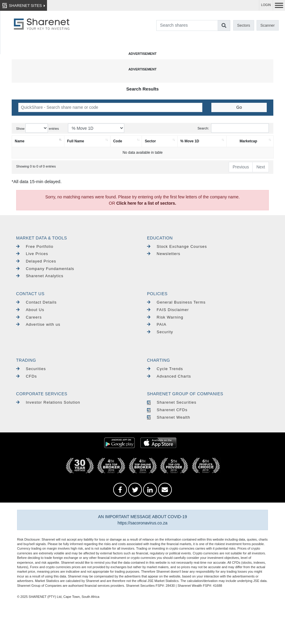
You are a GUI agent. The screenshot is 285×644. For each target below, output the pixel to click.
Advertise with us (38, 324)
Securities (31, 369)
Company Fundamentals (45, 269)
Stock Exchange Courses (177, 246)
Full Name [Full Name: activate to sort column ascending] (76, 141)
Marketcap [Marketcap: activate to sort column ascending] (248, 141)
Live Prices (32, 254)
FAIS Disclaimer (168, 310)
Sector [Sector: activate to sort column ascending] (150, 141)
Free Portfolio (35, 246)
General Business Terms (176, 302)
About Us (30, 310)
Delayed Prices (36, 261)
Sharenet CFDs (167, 410)
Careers (29, 317)
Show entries (38, 128)
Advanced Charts (169, 376)
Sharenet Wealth (169, 417)
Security (160, 332)
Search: (233, 128)
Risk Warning (165, 317)
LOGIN (266, 5)
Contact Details (37, 302)
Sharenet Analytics (40, 276)
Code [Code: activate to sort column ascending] (118, 141)
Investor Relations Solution (48, 402)
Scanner (268, 25)
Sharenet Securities (172, 402)
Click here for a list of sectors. (146, 203)
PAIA (157, 324)
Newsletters (164, 254)
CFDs (27, 376)
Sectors (244, 25)
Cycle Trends (165, 369)
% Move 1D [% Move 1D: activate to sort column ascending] (190, 141)
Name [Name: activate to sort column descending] (19, 141)
